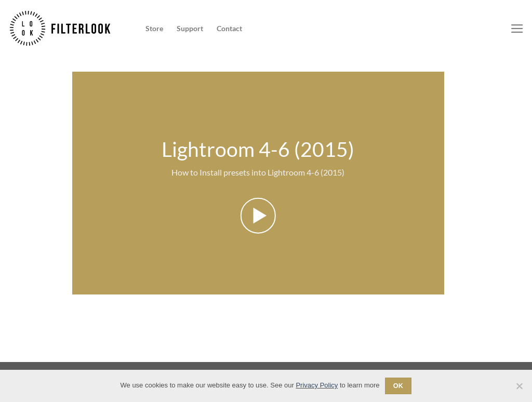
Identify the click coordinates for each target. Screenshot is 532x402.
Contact (229, 28)
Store (154, 28)
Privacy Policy (317, 385)
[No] (519, 389)
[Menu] (517, 29)
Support (190, 28)
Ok (398, 386)
